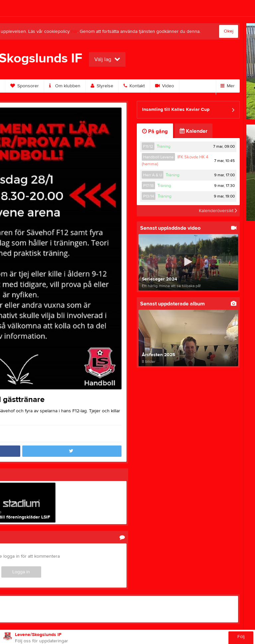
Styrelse (102, 86)
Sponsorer (25, 86)
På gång (155, 131)
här (74, 32)
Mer (228, 86)
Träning (164, 146)
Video (165, 86)
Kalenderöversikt (218, 211)
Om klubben (65, 86)
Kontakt (134, 86)
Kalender (194, 131)
